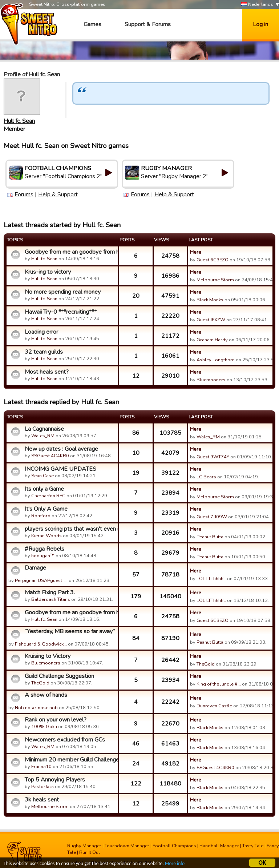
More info (175, 865)
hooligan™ (43, 556)
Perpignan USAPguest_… (41, 580)
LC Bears (206, 477)
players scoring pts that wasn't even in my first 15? (70, 529)
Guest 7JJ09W (212, 517)
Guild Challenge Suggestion (59, 676)
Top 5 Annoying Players (55, 780)
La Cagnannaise (44, 429)
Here (196, 252)
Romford (41, 516)
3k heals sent (42, 800)
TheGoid (206, 664)
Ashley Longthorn (216, 360)
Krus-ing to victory (48, 272)
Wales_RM (43, 436)
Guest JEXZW (211, 320)
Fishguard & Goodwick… (41, 644)
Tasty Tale (253, 846)
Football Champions (174, 846)
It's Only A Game (46, 509)
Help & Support (58, 194)
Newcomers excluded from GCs (65, 740)
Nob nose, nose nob (36, 708)
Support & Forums (148, 24)
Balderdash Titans (51, 599)
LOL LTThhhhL (211, 579)
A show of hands (46, 695)
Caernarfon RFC (48, 496)
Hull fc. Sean (19, 121)
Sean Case (43, 476)
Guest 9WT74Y (213, 457)
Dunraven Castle (214, 706)
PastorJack (43, 787)
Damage (35, 568)
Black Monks (210, 300)
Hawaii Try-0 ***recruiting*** (61, 312)
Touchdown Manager (127, 846)
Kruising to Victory (48, 656)
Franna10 (41, 767)
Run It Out (90, 852)
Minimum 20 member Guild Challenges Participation (70, 760)
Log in (260, 24)
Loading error (41, 332)
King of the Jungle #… (219, 684)
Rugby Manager (84, 846)
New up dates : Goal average (61, 449)
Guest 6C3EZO (213, 260)
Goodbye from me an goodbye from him (70, 252)
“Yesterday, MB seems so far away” (70, 631)
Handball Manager (219, 846)
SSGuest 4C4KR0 (50, 456)
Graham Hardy (212, 340)
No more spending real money (63, 292)
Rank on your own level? (56, 720)
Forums (24, 194)
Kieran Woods (46, 536)
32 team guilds (44, 352)
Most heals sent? (47, 372)
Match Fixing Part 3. (50, 592)
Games (92, 24)
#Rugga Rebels (45, 549)
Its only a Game (44, 489)
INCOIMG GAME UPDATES (60, 469)
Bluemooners (211, 380)
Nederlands (257, 5)
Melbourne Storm (215, 280)
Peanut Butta (210, 537)
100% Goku (44, 727)
